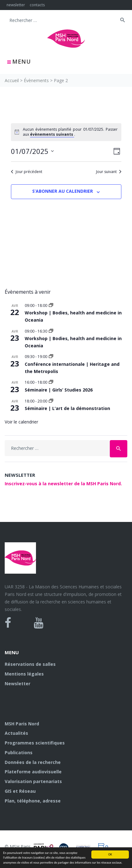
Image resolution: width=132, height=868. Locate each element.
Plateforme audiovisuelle (33, 772)
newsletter (16, 5)
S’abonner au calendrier (63, 191)
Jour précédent (27, 172)
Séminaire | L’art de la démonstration (67, 408)
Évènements (36, 80)
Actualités (16, 733)
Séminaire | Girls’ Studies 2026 (59, 390)
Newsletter (18, 684)
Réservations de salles (30, 664)
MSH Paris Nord (22, 724)
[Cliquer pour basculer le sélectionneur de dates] (32, 151)
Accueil (12, 80)
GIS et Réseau (20, 791)
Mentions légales (24, 674)
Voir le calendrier (21, 422)
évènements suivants (52, 134)
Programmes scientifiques (35, 743)
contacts (37, 5)
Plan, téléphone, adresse (33, 801)
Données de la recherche (33, 762)
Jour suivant (109, 172)
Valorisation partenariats (33, 781)
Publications (19, 752)
